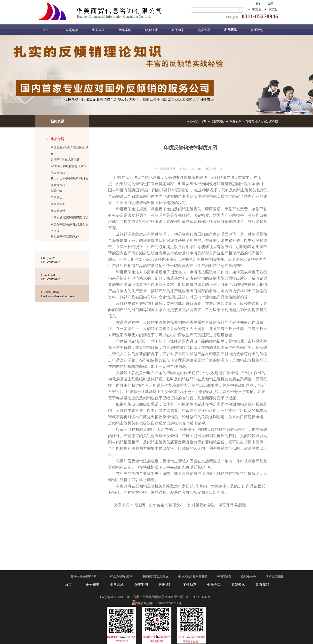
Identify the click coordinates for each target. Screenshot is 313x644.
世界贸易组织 (274, 577)
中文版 (257, 9)
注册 (271, 3)
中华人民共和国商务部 (193, 577)
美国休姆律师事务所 (84, 577)
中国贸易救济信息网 (120, 577)
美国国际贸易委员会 (155, 577)
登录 (258, 3)
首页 (46, 30)
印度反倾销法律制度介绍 (262, 122)
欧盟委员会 (249, 577)
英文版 (274, 9)
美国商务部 (224, 577)
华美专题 (235, 122)
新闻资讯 (218, 122)
